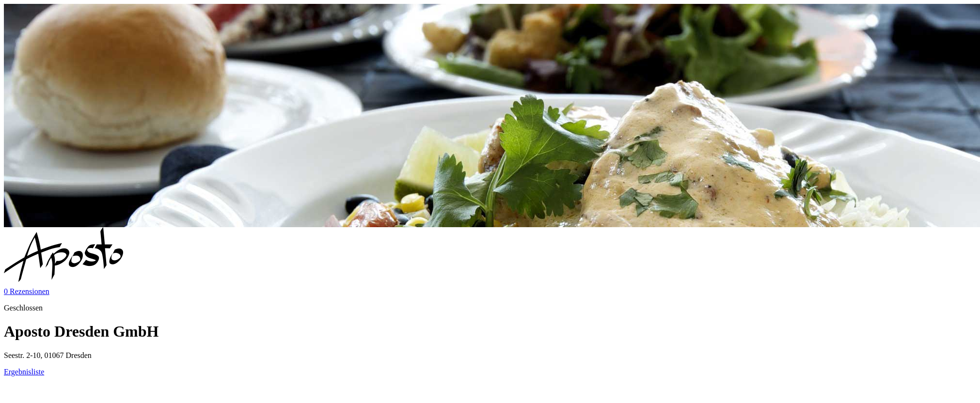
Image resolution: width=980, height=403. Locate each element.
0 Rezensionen (27, 291)
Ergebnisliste (24, 372)
